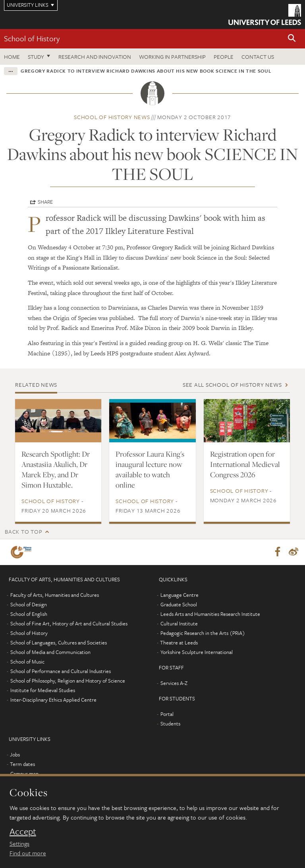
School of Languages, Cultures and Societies (59, 643)
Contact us (258, 57)
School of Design (29, 605)
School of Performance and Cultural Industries (61, 671)
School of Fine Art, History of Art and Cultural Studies (69, 624)
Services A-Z (174, 683)
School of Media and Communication (50, 652)
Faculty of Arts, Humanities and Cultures (55, 595)
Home (12, 57)
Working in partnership (172, 57)
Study (36, 57)
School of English (29, 614)
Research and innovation (95, 57)
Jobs (15, 755)
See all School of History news (232, 385)
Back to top (23, 531)
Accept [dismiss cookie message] (23, 831)
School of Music (27, 662)
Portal (167, 714)
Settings (19, 843)
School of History (32, 38)
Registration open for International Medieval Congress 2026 (245, 464)
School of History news (112, 117)
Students (170, 724)
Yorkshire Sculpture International (197, 652)
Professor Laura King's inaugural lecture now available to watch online (150, 469)
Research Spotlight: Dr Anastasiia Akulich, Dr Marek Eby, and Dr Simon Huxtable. (56, 469)
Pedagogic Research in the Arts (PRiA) (203, 633)
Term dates (22, 764)
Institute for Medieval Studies (43, 691)
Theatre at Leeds (179, 643)
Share (45, 202)
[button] (292, 39)
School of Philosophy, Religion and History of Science (68, 681)
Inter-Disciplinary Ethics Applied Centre (53, 700)
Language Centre (180, 595)
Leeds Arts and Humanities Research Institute (210, 614)
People (224, 57)
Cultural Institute (179, 624)
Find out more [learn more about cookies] (28, 853)
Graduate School (179, 605)
